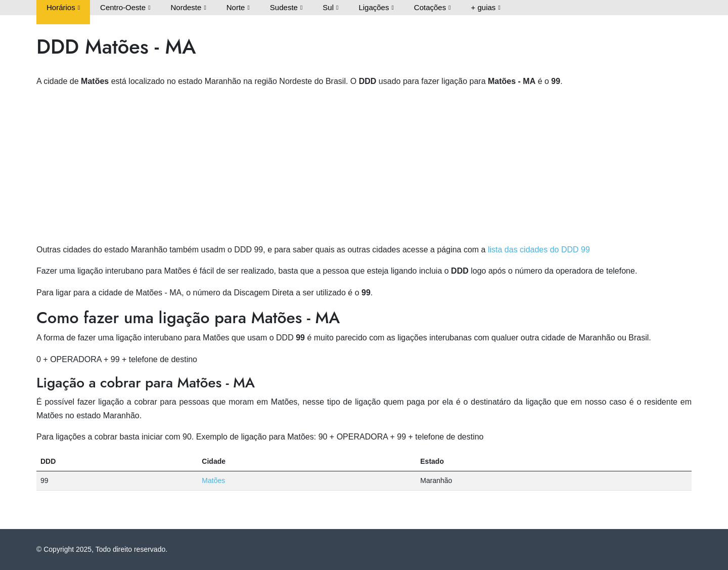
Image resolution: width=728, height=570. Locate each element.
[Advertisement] (364, 167)
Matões (213, 480)
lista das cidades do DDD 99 (539, 250)
